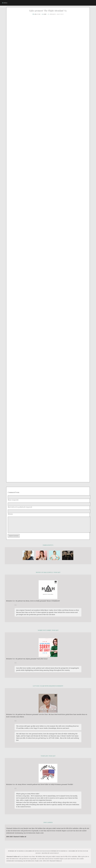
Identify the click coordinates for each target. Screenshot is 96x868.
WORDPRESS (63, 854)
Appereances (53, 14)
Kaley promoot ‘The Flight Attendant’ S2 (48, 11)
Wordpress (21, 854)
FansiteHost (54, 856)
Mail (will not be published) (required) (20, 507)
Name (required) (13, 500)
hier (14, 604)
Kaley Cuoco (60, 14)
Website (10, 514)
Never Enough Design (42, 854)
